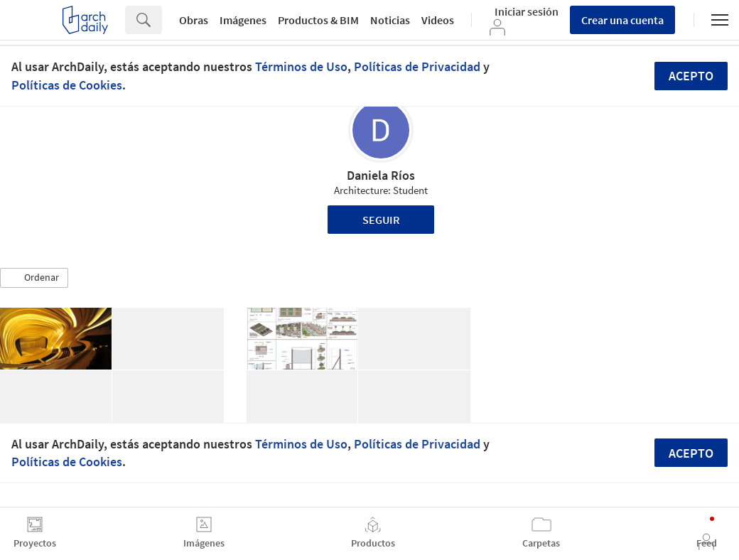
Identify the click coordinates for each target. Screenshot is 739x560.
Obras (194, 20)
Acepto (691, 76)
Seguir (381, 220)
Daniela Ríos (381, 175)
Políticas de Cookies (67, 85)
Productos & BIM (318, 20)
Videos (438, 20)
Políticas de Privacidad (417, 66)
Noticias (390, 20)
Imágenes (243, 20)
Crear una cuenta (622, 20)
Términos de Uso (301, 66)
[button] (34, 278)
